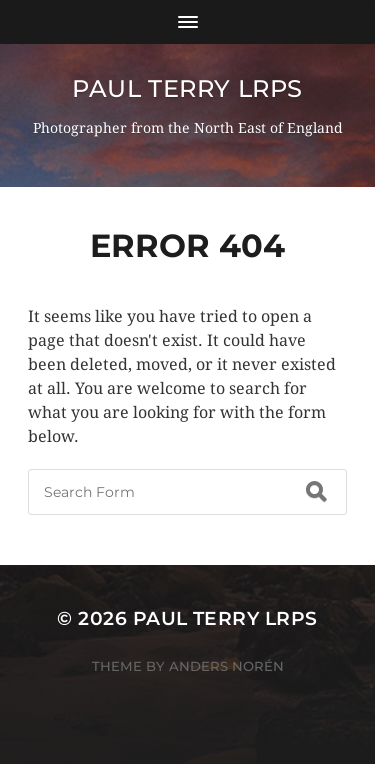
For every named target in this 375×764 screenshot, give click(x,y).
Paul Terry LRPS (187, 88)
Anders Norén (226, 666)
